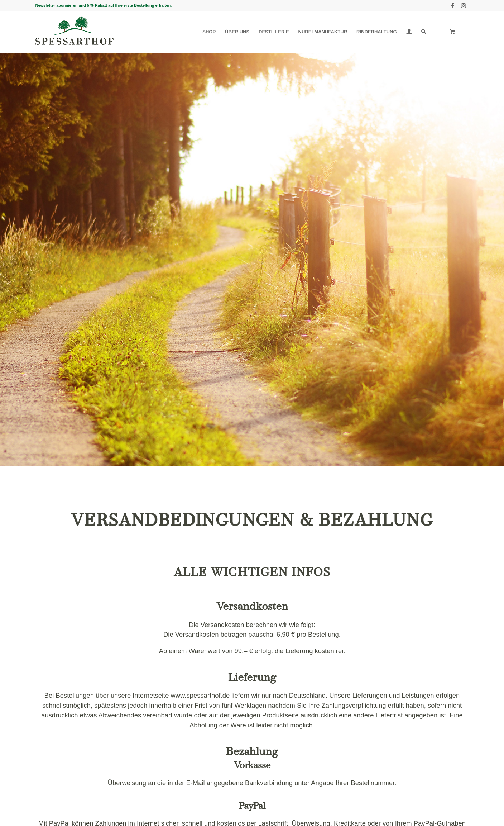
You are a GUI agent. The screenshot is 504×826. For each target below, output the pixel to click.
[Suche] (424, 32)
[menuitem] (209, 32)
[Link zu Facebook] (453, 5)
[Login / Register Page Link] (409, 32)
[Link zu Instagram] (464, 5)
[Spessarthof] (75, 32)
